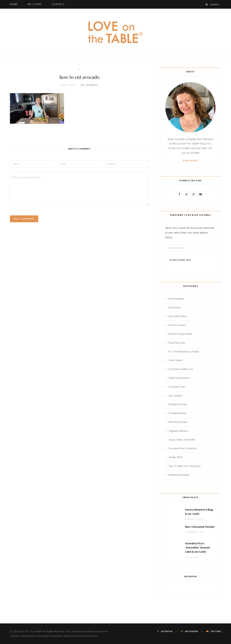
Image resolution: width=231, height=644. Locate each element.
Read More (190, 160)
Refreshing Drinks (178, 422)
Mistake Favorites (178, 404)
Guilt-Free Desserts (179, 378)
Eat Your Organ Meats (180, 334)
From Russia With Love (181, 369)
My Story (35, 4)
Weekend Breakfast (179, 475)
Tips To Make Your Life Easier (185, 466)
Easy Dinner (175, 307)
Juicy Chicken (175, 396)
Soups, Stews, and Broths (182, 440)
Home (14, 4)
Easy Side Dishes (178, 316)
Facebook (190, 576)
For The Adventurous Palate (184, 352)
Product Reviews (177, 413)
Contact (58, 4)
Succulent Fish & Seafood (183, 448)
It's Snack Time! (177, 387)
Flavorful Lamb (177, 343)
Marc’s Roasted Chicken (200, 527)
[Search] (207, 4)
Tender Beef (175, 457)
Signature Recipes (178, 431)
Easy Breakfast (176, 299)
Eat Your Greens (177, 325)
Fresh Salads (176, 360)
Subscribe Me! (180, 260)
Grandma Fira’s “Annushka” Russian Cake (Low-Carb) (198, 547)
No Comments (90, 85)
